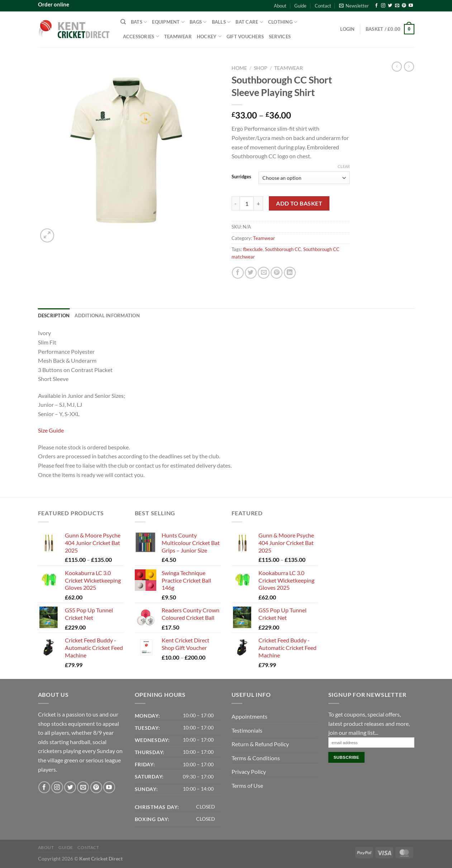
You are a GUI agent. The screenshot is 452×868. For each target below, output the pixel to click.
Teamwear (178, 37)
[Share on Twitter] (251, 273)
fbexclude (253, 249)
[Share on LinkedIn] (290, 273)
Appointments (249, 716)
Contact (323, 6)
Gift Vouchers (245, 37)
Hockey (209, 36)
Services (280, 37)
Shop (261, 68)
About (280, 6)
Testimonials (247, 730)
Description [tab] (54, 315)
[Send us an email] (397, 6)
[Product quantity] (247, 203)
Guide (300, 6)
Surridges (241, 177)
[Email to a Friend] (264, 273)
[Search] (123, 22)
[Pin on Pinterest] (277, 273)
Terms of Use (247, 785)
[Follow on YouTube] (411, 6)
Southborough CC (283, 249)
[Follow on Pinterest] (404, 6)
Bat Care (249, 22)
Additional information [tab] (107, 315)
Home (239, 68)
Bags (198, 22)
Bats (139, 22)
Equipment (168, 22)
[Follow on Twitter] (390, 6)
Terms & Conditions (256, 758)
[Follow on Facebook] (376, 6)
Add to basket (299, 203)
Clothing (283, 22)
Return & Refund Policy (260, 744)
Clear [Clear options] (344, 166)
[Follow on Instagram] (383, 6)
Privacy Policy (249, 771)
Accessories (141, 36)
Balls (221, 22)
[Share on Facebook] (238, 273)
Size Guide (51, 430)
